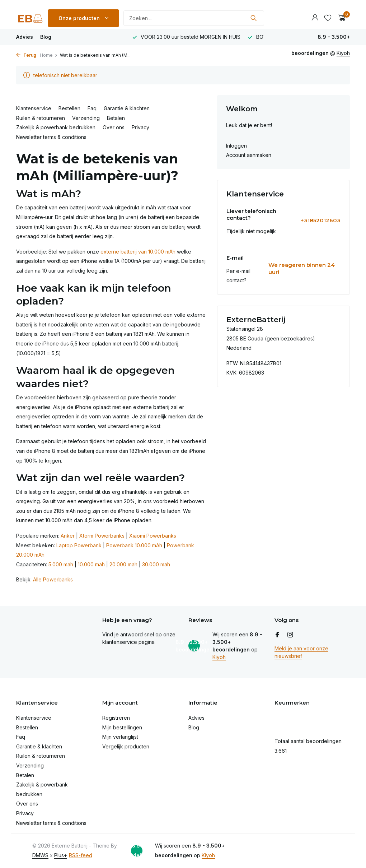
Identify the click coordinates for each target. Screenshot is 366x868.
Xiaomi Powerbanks (153, 536)
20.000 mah (123, 564)
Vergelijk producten (126, 746)
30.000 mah (156, 564)
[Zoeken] (194, 18)
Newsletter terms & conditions (51, 137)
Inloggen (236, 146)
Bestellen (69, 108)
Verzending (86, 118)
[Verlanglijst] (328, 18)
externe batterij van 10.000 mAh (138, 252)
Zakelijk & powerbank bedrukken (56, 127)
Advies (25, 37)
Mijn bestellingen (122, 727)
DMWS (40, 855)
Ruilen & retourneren (41, 118)
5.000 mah (61, 564)
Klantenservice (34, 108)
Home (49, 55)
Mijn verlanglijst (120, 737)
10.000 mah (91, 564)
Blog (46, 37)
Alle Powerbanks (53, 579)
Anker (68, 536)
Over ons (114, 127)
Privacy (140, 127)
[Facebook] (277, 635)
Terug (26, 55)
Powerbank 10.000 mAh (134, 545)
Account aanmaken (249, 155)
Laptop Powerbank (79, 545)
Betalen (116, 118)
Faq (92, 108)
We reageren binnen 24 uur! (302, 268)
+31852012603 (320, 220)
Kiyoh (219, 657)
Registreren (116, 718)
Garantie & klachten (127, 108)
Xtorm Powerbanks (102, 536)
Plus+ (61, 855)
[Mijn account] (315, 18)
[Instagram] (290, 635)
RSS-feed (81, 855)
